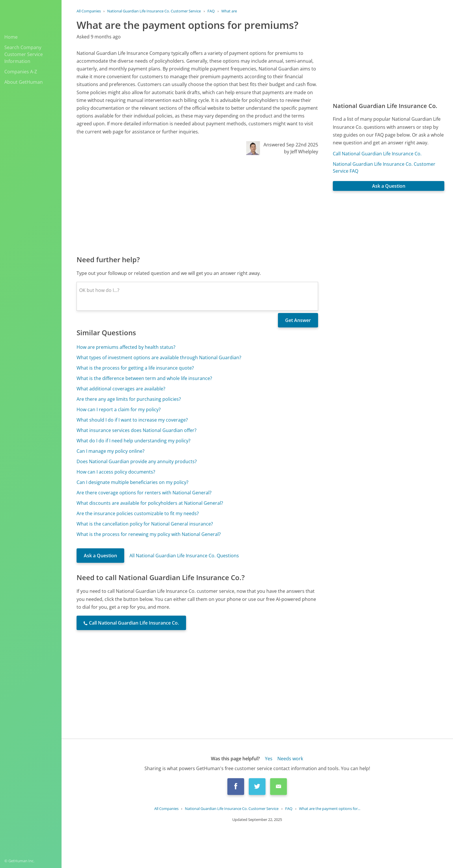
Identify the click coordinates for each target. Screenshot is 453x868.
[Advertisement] (197, 205)
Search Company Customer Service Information (24, 54)
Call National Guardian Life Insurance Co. (377, 154)
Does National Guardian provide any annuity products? (137, 461)
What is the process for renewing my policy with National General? (149, 534)
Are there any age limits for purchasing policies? (129, 399)
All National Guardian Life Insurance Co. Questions (184, 556)
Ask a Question (100, 556)
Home (11, 37)
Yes (269, 759)
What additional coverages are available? (121, 389)
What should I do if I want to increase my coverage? (132, 420)
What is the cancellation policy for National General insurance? (145, 524)
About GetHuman (24, 82)
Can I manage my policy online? (111, 451)
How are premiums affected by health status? (126, 347)
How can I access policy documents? (116, 472)
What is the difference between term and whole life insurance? (144, 378)
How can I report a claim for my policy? (119, 409)
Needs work (290, 759)
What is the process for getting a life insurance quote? (135, 368)
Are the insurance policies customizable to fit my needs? (138, 513)
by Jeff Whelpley (301, 152)
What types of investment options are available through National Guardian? (159, 357)
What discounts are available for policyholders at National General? (150, 503)
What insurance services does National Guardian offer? (137, 430)
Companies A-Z (21, 72)
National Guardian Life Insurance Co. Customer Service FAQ (384, 167)
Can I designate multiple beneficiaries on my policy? (132, 482)
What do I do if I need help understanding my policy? (133, 441)
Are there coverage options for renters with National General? (144, 493)
